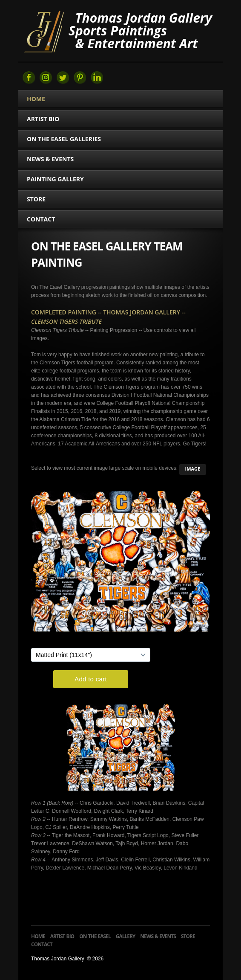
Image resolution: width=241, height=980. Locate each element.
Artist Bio (43, 119)
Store (36, 199)
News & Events (50, 159)
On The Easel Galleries (67, 139)
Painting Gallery (59, 179)
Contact (41, 219)
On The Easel (95, 936)
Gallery (126, 936)
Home (36, 99)
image (193, 469)
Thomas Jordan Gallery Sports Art (44, 31)
